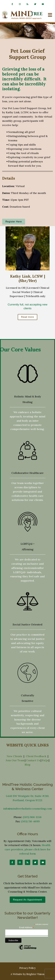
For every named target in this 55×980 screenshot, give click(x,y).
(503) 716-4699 (30, 821)
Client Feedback (36, 756)
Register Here (14, 222)
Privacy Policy (27, 968)
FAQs (45, 760)
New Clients (14, 756)
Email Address (27, 928)
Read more (27, 317)
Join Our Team (15, 760)
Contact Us (33, 760)
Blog (27, 765)
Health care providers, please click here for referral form (28, 849)
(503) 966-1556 (32, 817)
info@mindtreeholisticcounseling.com (28, 809)
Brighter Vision (35, 974)
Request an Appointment (27, 900)
